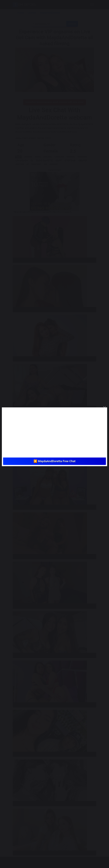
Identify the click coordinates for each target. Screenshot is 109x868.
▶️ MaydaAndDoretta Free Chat (54, 461)
